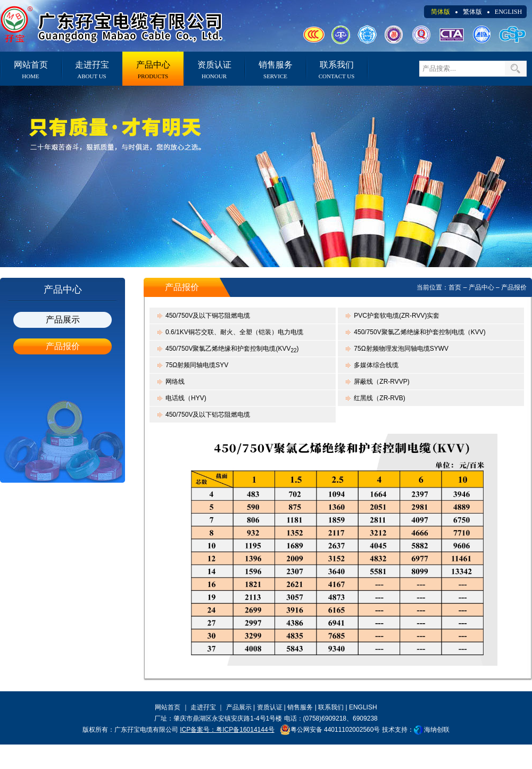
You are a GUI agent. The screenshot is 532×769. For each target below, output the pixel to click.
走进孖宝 (92, 70)
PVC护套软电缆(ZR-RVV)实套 (397, 316)
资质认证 (214, 70)
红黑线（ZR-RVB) (379, 398)
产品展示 (63, 320)
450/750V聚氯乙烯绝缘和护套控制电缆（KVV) (419, 332)
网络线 (175, 382)
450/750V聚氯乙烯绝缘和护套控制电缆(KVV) (232, 349)
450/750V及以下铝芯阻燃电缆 (208, 415)
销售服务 (275, 70)
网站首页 (31, 70)
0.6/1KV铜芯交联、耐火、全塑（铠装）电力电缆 (234, 332)
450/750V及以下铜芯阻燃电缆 (208, 316)
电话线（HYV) (186, 398)
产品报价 (63, 346)
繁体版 (472, 12)
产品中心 (153, 70)
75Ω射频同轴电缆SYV (197, 365)
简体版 (440, 12)
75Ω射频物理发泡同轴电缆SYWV (401, 349)
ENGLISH (508, 12)
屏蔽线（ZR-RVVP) (381, 382)
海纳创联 (437, 730)
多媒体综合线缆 (376, 365)
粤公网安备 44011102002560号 (330, 730)
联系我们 (336, 70)
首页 (455, 287)
